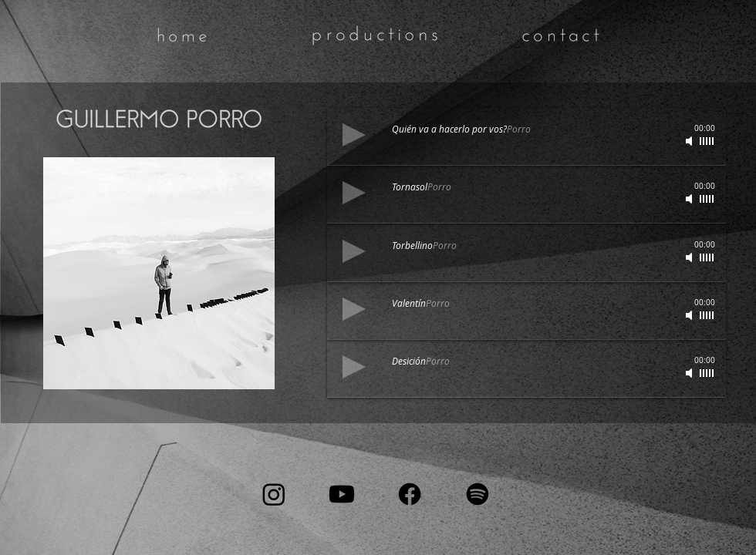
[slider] (707, 199)
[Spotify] (478, 494)
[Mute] (690, 199)
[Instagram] (274, 494)
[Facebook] (410, 494)
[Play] (354, 193)
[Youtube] (342, 494)
